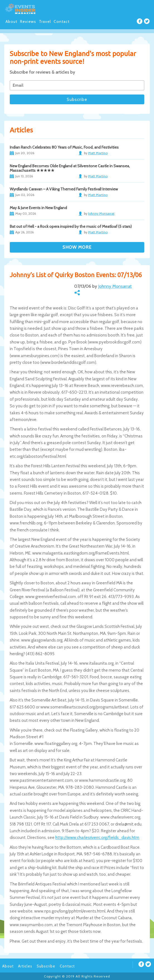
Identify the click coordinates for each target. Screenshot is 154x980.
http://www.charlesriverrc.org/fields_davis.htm (97, 838)
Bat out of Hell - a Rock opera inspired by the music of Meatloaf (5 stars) (71, 226)
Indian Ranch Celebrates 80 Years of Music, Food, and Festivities (64, 147)
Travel (45, 21)
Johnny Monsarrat (115, 286)
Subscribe (46, 966)
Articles (25, 966)
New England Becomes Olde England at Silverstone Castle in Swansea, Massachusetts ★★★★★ (70, 168)
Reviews (28, 21)
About (11, 21)
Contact (62, 21)
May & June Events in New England (38, 208)
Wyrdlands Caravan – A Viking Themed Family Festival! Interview (64, 189)
